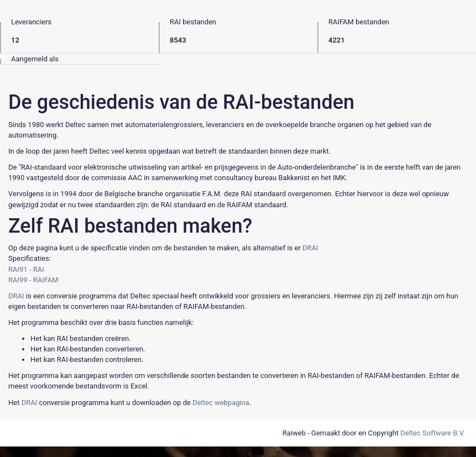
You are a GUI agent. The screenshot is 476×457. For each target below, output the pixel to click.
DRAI (310, 248)
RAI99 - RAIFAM (33, 280)
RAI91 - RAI (26, 269)
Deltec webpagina (221, 403)
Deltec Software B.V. (433, 433)
